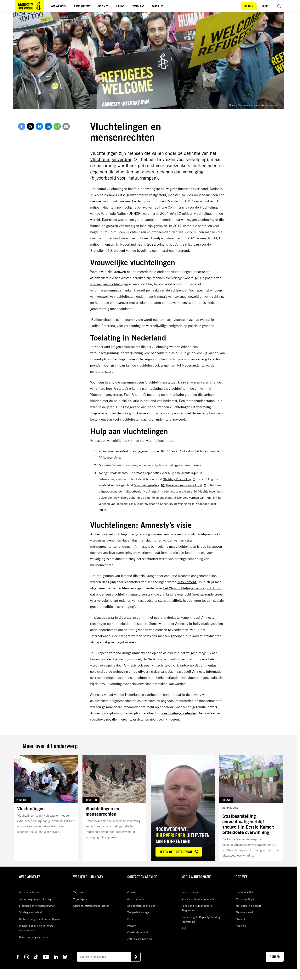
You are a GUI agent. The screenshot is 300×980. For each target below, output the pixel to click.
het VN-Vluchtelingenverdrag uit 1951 (192, 588)
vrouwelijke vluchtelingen (109, 284)
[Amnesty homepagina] (30, 6)
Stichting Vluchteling (179, 479)
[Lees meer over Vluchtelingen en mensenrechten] (114, 808)
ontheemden (205, 166)
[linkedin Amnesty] (56, 956)
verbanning (132, 326)
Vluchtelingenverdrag (111, 159)
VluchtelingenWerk (149, 485)
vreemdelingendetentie (178, 713)
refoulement (187, 582)
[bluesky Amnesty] (65, 956)
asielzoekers (178, 166)
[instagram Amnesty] (27, 956)
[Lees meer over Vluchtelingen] (46, 808)
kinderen (172, 719)
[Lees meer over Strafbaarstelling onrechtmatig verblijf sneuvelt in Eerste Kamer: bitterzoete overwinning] (251, 808)
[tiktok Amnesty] (36, 956)
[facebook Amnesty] (18, 956)
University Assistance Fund (186, 485)
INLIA (149, 491)
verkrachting (214, 296)
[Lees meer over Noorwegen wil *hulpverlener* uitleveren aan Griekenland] (183, 808)
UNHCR (134, 213)
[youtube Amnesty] (46, 956)
